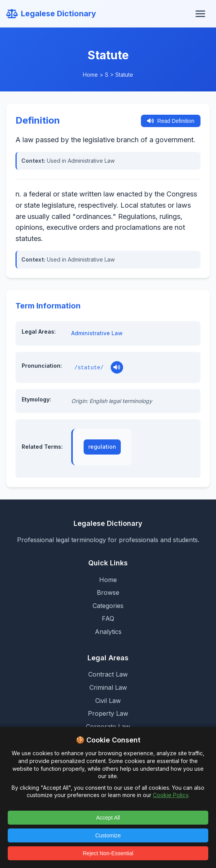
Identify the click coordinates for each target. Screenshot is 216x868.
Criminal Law (108, 687)
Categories (108, 606)
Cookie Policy (171, 795)
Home (90, 75)
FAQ (108, 618)
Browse (108, 592)
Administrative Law (97, 333)
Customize (108, 835)
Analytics (108, 632)
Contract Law (108, 674)
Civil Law (108, 701)
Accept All (108, 818)
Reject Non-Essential (108, 853)
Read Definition (171, 121)
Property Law (108, 713)
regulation (102, 447)
